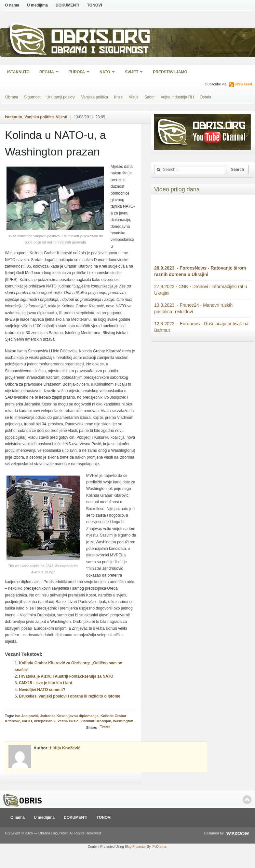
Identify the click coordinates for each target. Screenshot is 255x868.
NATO (105, 73)
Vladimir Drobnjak (96, 721)
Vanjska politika (94, 97)
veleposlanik (45, 721)
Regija (47, 73)
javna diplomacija (84, 716)
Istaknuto (18, 72)
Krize (118, 97)
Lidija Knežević (65, 748)
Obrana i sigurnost (100, 51)
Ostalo (205, 97)
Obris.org (101, 38)
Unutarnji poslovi (61, 97)
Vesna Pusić (68, 721)
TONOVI (95, 5)
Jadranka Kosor (53, 716)
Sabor (150, 97)
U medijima (37, 5)
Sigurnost (32, 97)
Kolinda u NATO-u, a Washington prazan (55, 143)
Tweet (105, 727)
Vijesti (62, 117)
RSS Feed (244, 84)
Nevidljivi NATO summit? (42, 690)
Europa (77, 73)
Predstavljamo (170, 72)
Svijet (132, 73)
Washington (123, 721)
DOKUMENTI (67, 5)
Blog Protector (135, 847)
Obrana (12, 97)
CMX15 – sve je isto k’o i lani (45, 683)
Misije (134, 97)
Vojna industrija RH (177, 97)
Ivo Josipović (27, 716)
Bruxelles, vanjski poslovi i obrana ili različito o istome (69, 696)
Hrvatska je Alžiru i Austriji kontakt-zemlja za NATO (66, 676)
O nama (12, 5)
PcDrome (159, 847)
